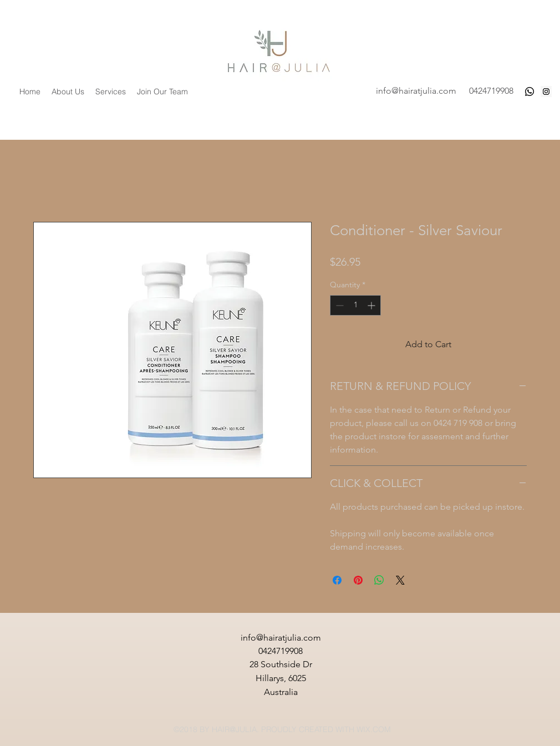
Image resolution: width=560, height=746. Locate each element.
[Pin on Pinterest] (358, 580)
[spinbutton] (355, 305)
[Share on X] (400, 580)
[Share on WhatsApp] (379, 580)
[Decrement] (338, 305)
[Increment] (372, 305)
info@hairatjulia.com (416, 91)
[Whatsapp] (530, 92)
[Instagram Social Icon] (546, 92)
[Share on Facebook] (337, 580)
